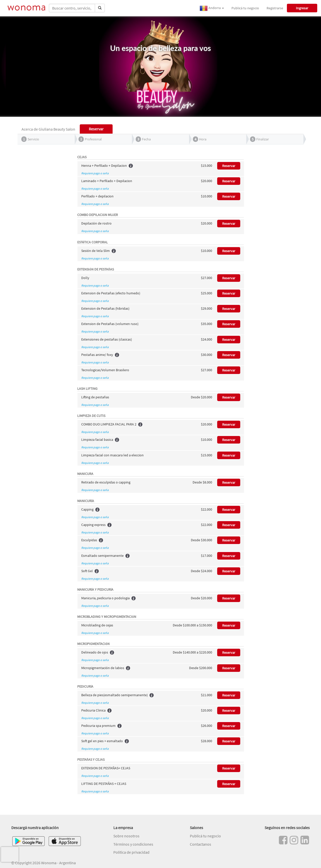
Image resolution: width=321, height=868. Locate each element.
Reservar (229, 166)
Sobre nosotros (126, 836)
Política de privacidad (131, 852)
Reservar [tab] (96, 129)
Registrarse (275, 8)
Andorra (212, 8)
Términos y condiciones (133, 844)
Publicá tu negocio (245, 8)
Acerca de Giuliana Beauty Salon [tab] (48, 129)
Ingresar (302, 8)
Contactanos (200, 844)
